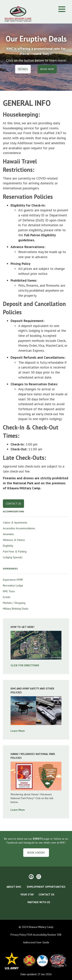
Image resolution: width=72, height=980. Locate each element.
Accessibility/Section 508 (47, 935)
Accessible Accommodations (19, 528)
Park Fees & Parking (15, 551)
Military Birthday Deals (16, 609)
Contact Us (13, 504)
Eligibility (8, 546)
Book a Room (36, 853)
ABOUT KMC (14, 887)
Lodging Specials (13, 557)
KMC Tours (9, 591)
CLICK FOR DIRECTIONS (25, 665)
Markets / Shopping (14, 603)
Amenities (8, 534)
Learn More (18, 731)
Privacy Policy (18, 935)
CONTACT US (46, 894)
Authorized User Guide (36, 942)
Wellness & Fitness (14, 540)
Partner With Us (38, 902)
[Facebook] (31, 877)
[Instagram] (39, 877)
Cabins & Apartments (15, 523)
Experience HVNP (13, 580)
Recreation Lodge (13, 585)
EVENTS (38, 839)
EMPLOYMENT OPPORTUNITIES (46, 887)
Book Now (47, 69)
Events (7, 597)
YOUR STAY (27, 894)
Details (23, 69)
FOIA (29, 935)
